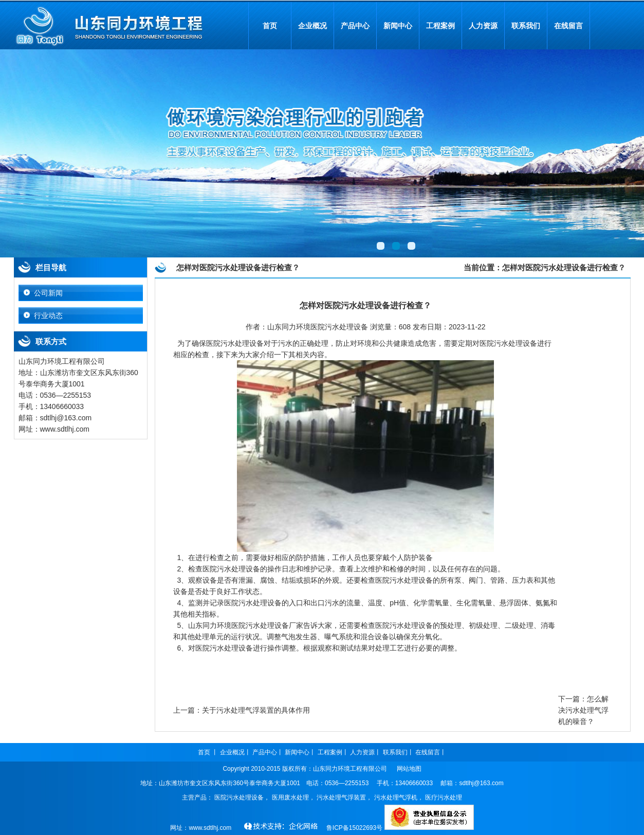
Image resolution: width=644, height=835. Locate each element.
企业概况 (312, 26)
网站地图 (409, 769)
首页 (270, 26)
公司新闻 (48, 293)
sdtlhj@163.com (481, 783)
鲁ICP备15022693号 (354, 828)
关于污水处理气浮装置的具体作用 (256, 710)
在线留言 (568, 26)
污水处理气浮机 (396, 797)
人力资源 (483, 26)
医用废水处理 (290, 797)
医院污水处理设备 (508, 343)
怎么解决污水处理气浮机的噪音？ (583, 710)
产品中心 (355, 26)
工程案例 (440, 26)
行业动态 (48, 316)
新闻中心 (398, 26)
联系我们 (526, 26)
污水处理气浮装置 (341, 797)
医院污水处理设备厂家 (267, 625)
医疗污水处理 (444, 797)
